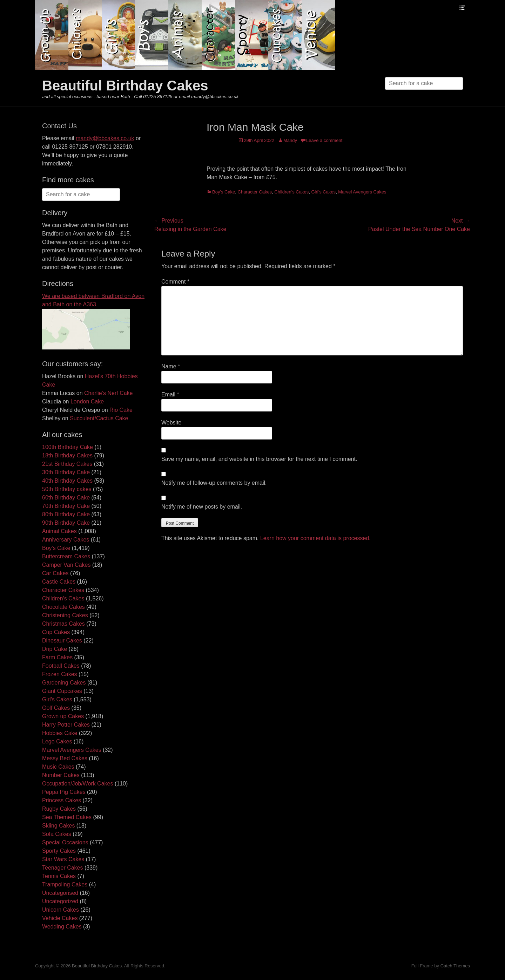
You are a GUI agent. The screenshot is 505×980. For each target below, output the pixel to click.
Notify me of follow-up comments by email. (214, 483)
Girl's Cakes (323, 192)
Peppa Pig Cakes (64, 792)
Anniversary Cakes (66, 540)
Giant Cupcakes (62, 691)
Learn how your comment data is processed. (315, 538)
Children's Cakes (291, 192)
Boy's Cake (224, 192)
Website (171, 423)
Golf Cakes (56, 708)
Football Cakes (61, 666)
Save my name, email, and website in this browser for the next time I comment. (259, 459)
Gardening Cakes (64, 683)
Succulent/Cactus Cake (99, 418)
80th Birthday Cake (66, 514)
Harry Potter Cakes (66, 725)
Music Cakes (58, 767)
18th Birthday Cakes (67, 455)
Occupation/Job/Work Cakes (78, 784)
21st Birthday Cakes (67, 464)
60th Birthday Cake (66, 498)
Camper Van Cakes (66, 565)
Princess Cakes (62, 800)
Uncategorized (60, 901)
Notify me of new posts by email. (202, 507)
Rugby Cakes (59, 809)
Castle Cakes (59, 582)
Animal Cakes (59, 531)
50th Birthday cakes (67, 489)
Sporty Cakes (59, 851)
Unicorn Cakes (60, 910)
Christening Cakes (65, 615)
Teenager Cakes (63, 868)
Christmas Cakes (63, 624)
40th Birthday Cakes (67, 481)
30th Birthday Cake (66, 472)
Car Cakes (55, 573)
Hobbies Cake (60, 733)
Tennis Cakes (59, 876)
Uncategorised (60, 893)
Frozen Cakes (60, 674)
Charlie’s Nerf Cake (108, 393)
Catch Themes (455, 966)
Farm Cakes (57, 657)
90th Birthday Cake (66, 523)
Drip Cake (55, 649)
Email (170, 394)
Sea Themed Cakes (67, 817)
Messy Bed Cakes (65, 758)
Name (171, 366)
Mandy (290, 140)
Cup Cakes (56, 632)
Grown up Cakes (63, 716)
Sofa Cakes (57, 834)
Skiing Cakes (58, 826)
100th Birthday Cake (68, 447)
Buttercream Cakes (66, 556)
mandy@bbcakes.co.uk (105, 138)
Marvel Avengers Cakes (362, 192)
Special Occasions (65, 842)
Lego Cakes (57, 741)
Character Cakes (255, 192)
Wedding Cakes (62, 927)
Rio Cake (121, 410)
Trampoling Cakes (65, 884)
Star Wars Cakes (63, 859)
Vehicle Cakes (60, 918)
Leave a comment (324, 140)
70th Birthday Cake (66, 506)
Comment (175, 282)
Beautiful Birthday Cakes (125, 86)
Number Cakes (61, 775)
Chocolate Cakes (63, 607)
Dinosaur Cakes (62, 641)
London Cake (87, 401)
